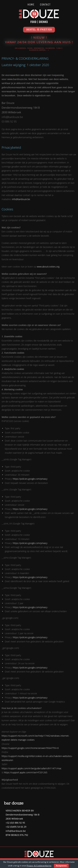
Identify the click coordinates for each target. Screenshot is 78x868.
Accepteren (61, 866)
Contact (45, 5)
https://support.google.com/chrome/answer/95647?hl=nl (30, 748)
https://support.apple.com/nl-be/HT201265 (26, 772)
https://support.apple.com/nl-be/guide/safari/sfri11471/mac (32, 768)
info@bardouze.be (21, 199)
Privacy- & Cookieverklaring (39, 866)
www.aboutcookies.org (48, 267)
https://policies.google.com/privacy (30, 479)
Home (31, 5)
